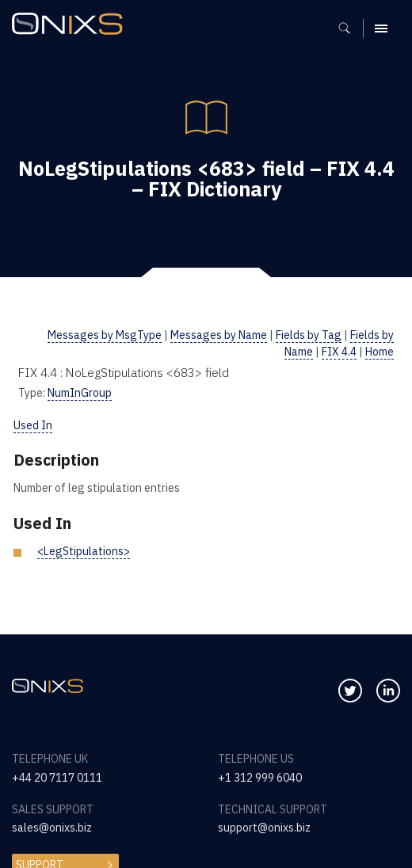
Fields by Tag (309, 335)
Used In (33, 425)
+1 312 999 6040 (260, 778)
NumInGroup (80, 393)
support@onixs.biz (264, 828)
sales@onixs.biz (52, 828)
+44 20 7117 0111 (57, 778)
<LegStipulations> (84, 551)
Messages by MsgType (105, 335)
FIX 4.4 (339, 352)
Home (380, 352)
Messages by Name (219, 335)
